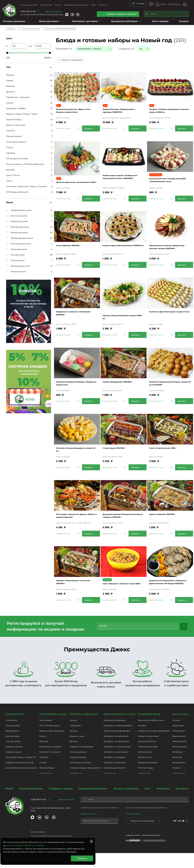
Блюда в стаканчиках (148, 751)
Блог (94, 5)
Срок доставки (13, 751)
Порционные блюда (148, 762)
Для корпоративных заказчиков (21, 783)
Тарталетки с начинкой (18, 96)
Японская (177, 772)
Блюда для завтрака (148, 777)
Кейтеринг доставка (85, 21)
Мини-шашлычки (78, 767)
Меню (9, 804)
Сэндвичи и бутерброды (82, 762)
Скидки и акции (13, 767)
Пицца (10, 146)
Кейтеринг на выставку (115, 777)
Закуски (10, 74)
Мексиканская (180, 762)
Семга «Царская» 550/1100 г (74, 249)
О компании (46, 5)
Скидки (184, 21)
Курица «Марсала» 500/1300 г (168, 522)
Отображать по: (127, 48)
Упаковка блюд (13, 756)
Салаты (10, 102)
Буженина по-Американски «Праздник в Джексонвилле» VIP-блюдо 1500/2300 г (168, 595)
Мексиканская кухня (19, 242)
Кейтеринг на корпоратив (116, 756)
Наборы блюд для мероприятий (85, 783)
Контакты (103, 5)
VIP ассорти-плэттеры (17, 157)
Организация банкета (114, 783)
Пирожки (44, 772)
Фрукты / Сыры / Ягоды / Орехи (22, 113)
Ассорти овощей (78, 772)
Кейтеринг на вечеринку (116, 767)
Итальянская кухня (18, 226)
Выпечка (10, 85)
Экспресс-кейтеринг (84, 729)
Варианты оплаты (14, 762)
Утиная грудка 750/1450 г (119, 456)
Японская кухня (16, 270)
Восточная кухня (17, 215)
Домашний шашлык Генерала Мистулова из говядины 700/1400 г (122, 525)
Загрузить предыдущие (72, 59)
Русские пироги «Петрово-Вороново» (25, 163)
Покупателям (15, 729)
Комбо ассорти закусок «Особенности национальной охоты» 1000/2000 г (122, 179)
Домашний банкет (147, 756)
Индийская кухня (17, 220)
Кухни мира (181, 729)
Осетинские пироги (16, 141)
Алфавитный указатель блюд (19, 777)
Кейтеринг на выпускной (116, 751)
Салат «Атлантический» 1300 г (169, 456)
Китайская (178, 767)
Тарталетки (75, 740)
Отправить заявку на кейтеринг (122, 14)
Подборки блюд (149, 729)
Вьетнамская (179, 777)
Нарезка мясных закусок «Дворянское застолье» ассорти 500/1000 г (170, 252)
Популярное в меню (53, 729)
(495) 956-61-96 (28, 11)
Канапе (10, 79)
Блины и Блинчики (16, 124)
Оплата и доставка (29, 5)
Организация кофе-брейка (117, 746)
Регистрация (174, 4)
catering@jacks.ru (134, 828)
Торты (9, 180)
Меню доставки (49, 21)
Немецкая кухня (16, 248)
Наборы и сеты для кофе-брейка (154, 746)
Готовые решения (14, 21)
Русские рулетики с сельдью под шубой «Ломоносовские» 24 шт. (170, 182)
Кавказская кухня (17, 231)
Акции (58, 5)
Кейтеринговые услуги (120, 729)
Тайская (177, 783)
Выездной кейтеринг (125, 21)
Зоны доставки (13, 740)
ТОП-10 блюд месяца (50, 740)
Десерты (11, 90)
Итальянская (179, 746)
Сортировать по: (64, 48)
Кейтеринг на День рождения (118, 740)
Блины (43, 751)
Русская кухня (15, 254)
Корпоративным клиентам (76, 5)
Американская (180, 756)
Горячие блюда (14, 118)
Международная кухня (20, 237)
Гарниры (11, 152)
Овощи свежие (14, 135)
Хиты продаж (160, 21)
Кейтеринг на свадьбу (114, 772)
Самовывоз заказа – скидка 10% (21, 772)
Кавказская (178, 740)
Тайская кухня (15, 259)
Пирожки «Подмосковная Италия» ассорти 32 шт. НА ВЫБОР (167, 389)
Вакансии (163, 804)
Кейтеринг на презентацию (117, 762)
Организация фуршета (115, 735)
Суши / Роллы (13, 174)
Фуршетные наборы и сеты (151, 735)
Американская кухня (19, 209)
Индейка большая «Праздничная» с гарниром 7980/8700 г (121, 109)
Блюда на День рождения (52, 746)
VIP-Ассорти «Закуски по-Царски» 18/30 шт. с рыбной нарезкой (74, 525)
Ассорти (142, 740)
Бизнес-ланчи (145, 772)
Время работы (12, 746)
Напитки (10, 129)
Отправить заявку (61, 804)
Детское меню (145, 767)
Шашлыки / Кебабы (16, 107)
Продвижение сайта (151, 851)
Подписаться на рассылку (142, 836)
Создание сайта (133, 851)
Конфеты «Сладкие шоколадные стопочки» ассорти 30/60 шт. (165, 109)
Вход (163, 4)
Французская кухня (18, 265)
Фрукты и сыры (77, 751)
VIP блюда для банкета (17, 191)
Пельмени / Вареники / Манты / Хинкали (27, 185)
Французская (179, 751)
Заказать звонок (53, 11)
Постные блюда (146, 783)
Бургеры (11, 168)
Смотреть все (46, 788)
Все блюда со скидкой (50, 762)
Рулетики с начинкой (50, 767)
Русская (176, 735)
